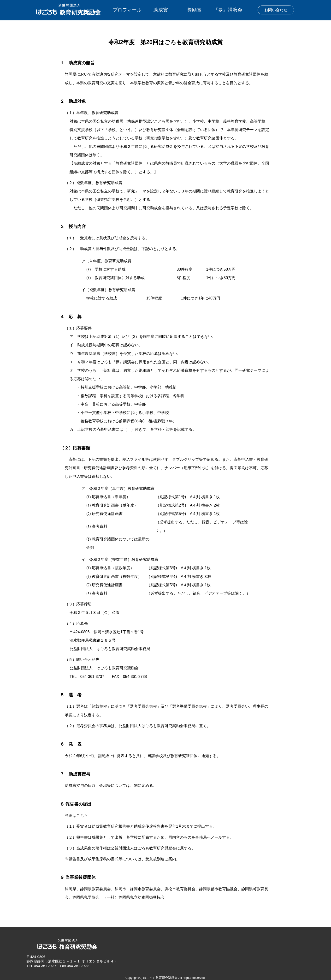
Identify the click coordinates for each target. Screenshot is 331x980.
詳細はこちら (76, 816)
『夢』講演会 (228, 10)
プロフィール (127, 10)
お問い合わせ (276, 10)
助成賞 (161, 10)
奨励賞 (194, 10)
